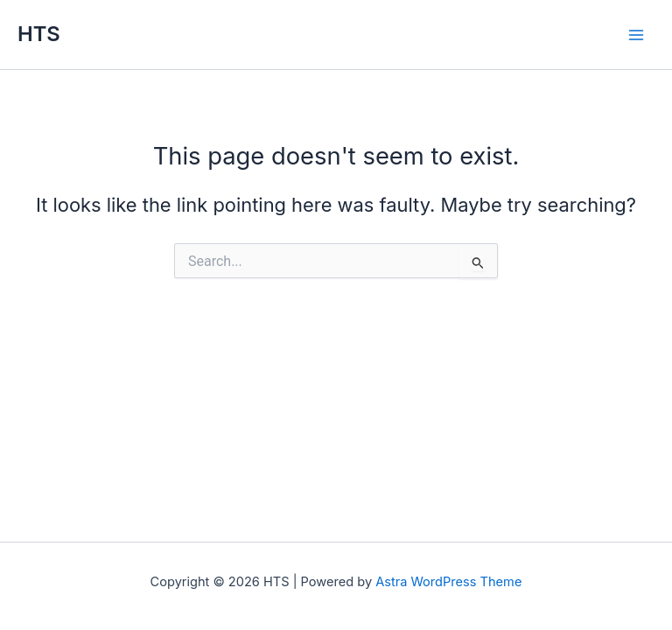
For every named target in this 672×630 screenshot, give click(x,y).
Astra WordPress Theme (448, 582)
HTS (39, 34)
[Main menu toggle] (636, 35)
